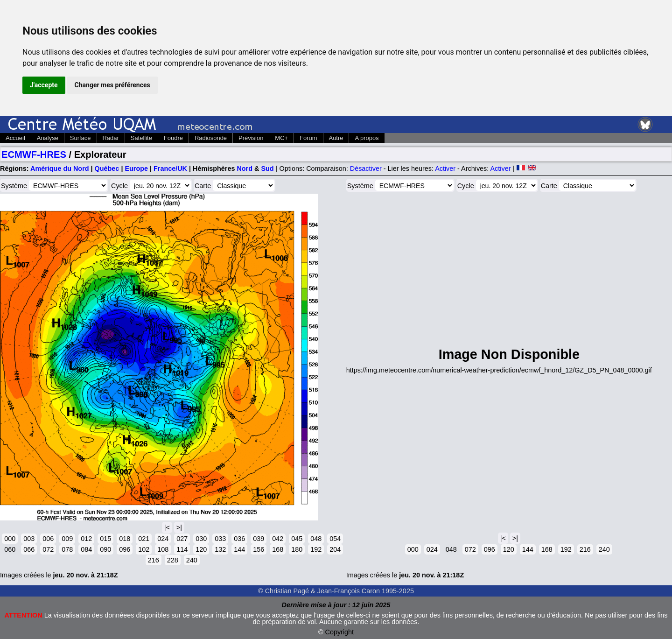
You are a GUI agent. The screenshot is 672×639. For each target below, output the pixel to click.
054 (335, 539)
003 (29, 539)
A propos (367, 138)
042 (278, 539)
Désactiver (366, 169)
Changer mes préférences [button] (112, 85)
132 (220, 549)
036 (239, 539)
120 (201, 549)
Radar (111, 138)
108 (163, 549)
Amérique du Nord (60, 169)
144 (239, 549)
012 (86, 539)
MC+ (281, 138)
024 (163, 539)
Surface (80, 138)
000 (10, 539)
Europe (136, 169)
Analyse (48, 138)
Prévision (251, 138)
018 (125, 539)
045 (297, 539)
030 (201, 539)
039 (259, 539)
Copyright (340, 632)
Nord (245, 169)
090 (105, 549)
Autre (336, 138)
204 (335, 549)
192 (316, 549)
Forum (308, 138)
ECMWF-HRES (34, 154)
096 (125, 549)
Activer (445, 169)
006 (48, 539)
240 (192, 560)
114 (182, 549)
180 (297, 549)
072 (48, 549)
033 (220, 539)
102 (144, 549)
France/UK (170, 169)
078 (67, 549)
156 (259, 549)
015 (105, 539)
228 (173, 560)
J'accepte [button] (44, 85)
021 (144, 539)
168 (278, 549)
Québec (107, 169)
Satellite (141, 138)
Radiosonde (211, 138)
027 (182, 539)
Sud (267, 169)
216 (154, 560)
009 (67, 539)
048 (316, 539)
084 (86, 549)
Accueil (15, 138)
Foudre (173, 138)
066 (29, 549)
